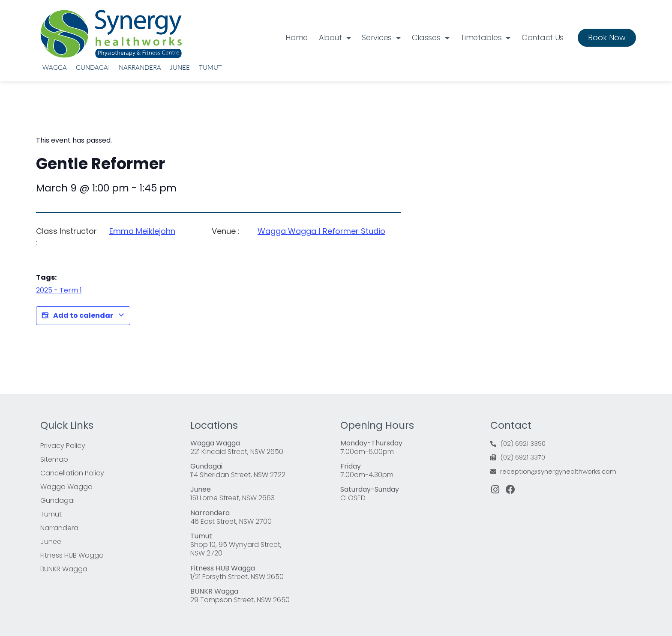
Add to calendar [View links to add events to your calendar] (83, 316)
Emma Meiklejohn (142, 231)
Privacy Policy (63, 446)
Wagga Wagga (66, 487)
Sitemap (54, 459)
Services (381, 38)
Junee (180, 67)
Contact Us (543, 37)
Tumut (210, 67)
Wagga (55, 67)
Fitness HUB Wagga (72, 555)
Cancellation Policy (72, 473)
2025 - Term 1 (59, 290)
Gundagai (93, 67)
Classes (431, 38)
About (335, 38)
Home (297, 37)
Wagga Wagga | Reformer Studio (321, 231)
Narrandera (140, 67)
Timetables (485, 38)
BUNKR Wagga (64, 569)
